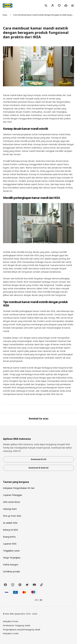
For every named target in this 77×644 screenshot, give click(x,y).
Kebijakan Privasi (11, 621)
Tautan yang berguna (16, 482)
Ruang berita (9, 537)
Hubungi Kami (10, 509)
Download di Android (38, 468)
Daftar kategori (11, 565)
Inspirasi (6, 15)
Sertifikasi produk (11, 571)
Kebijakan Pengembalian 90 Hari (19, 488)
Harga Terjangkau (12, 558)
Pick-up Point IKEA (12, 516)
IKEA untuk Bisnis (12, 502)
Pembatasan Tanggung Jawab (17, 625)
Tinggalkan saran (11, 551)
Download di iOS (39, 459)
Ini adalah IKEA (10, 523)
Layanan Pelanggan (13, 495)
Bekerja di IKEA (10, 530)
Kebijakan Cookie (11, 633)
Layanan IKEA (10, 544)
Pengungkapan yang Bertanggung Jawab (22, 629)
